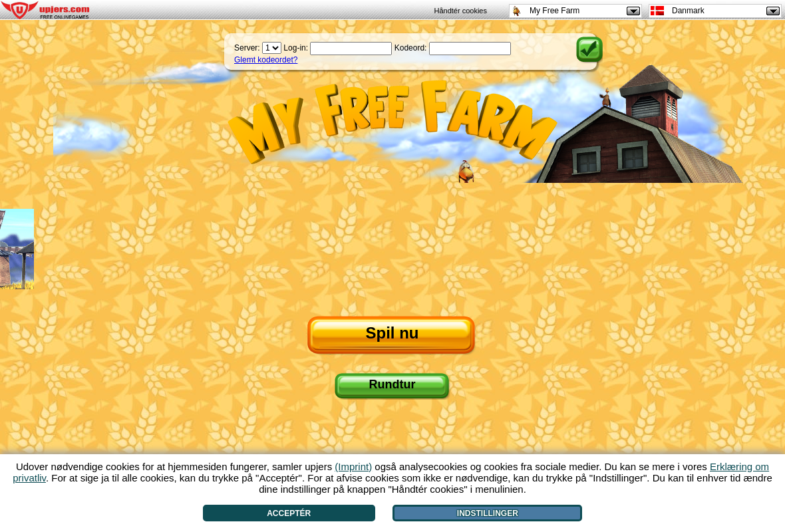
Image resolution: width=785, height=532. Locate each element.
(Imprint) (353, 466)
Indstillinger (488, 513)
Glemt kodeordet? (266, 60)
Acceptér (289, 513)
